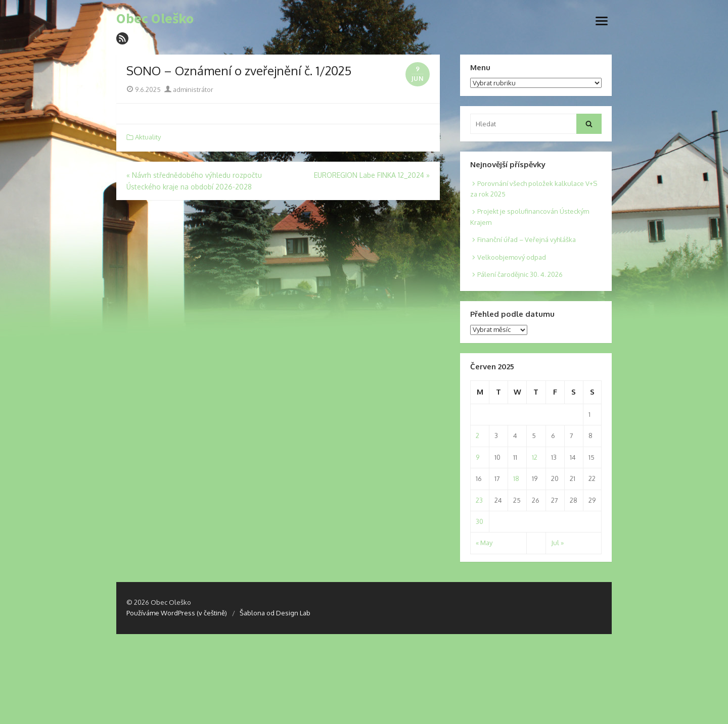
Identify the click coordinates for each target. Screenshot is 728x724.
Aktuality (148, 137)
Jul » (557, 543)
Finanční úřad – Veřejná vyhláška (527, 239)
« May (484, 543)
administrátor (189, 89)
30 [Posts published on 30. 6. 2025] (480, 521)
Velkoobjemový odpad (512, 257)
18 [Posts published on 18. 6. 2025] (516, 478)
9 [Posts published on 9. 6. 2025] (477, 457)
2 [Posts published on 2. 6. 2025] (477, 436)
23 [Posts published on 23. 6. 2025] (479, 500)
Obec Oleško (155, 19)
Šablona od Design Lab (275, 613)
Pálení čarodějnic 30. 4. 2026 (520, 274)
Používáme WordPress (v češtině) (177, 613)
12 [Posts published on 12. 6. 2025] (535, 457)
